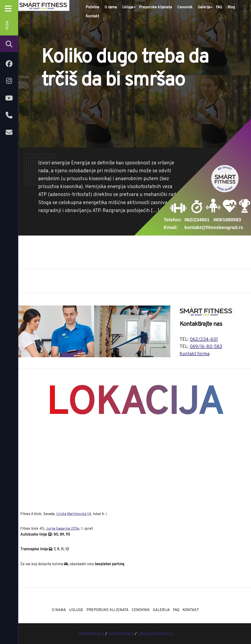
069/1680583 (227, 220)
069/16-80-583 (206, 347)
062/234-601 (204, 340)
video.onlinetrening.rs (155, 634)
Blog (231, 7)
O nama (111, 7)
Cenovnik (185, 7)
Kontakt (92, 16)
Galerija (204, 7)
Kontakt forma (195, 354)
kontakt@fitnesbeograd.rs (214, 227)
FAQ (219, 7)
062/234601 (197, 220)
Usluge (128, 7)
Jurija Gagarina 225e (63, 529)
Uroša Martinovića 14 (74, 514)
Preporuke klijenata (155, 7)
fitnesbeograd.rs (91, 634)
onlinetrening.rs (121, 634)
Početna (92, 7)
